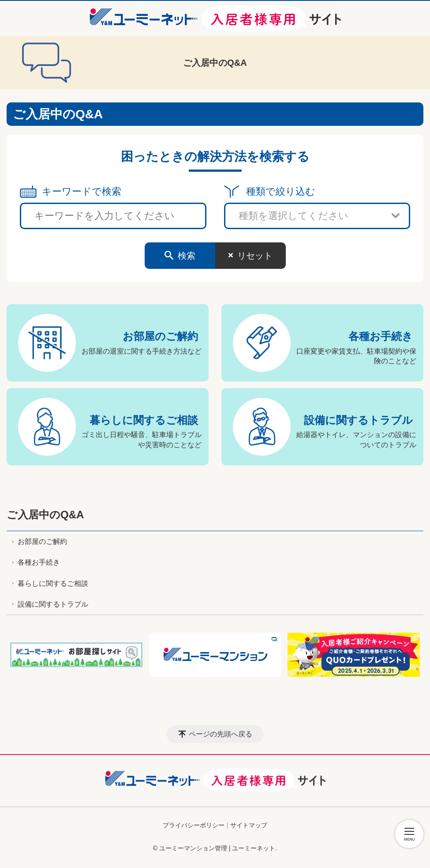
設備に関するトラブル (358, 420)
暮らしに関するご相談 (144, 420)
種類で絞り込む (281, 191)
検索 (187, 256)
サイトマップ (249, 825)
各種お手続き (381, 336)
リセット (255, 256)
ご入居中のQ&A (45, 515)
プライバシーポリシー (194, 825)
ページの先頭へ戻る (221, 734)
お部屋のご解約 (160, 336)
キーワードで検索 (82, 191)
